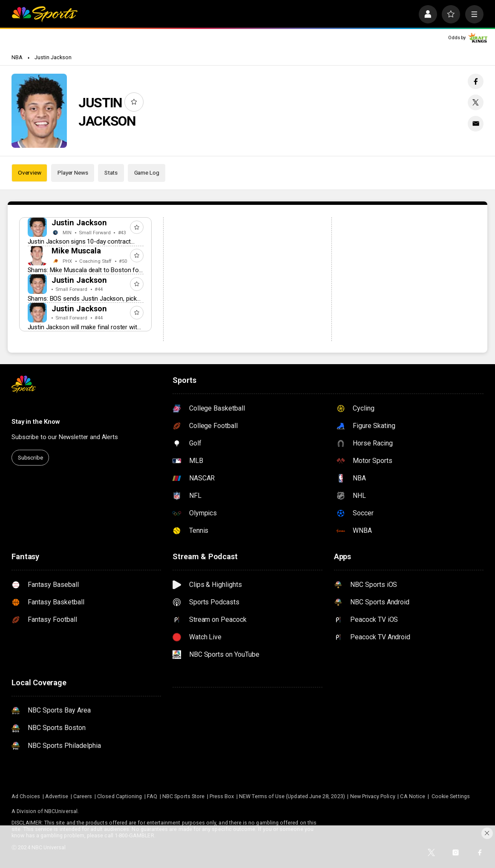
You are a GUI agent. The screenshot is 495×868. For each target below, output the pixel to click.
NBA (17, 57)
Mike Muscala (76, 251)
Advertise (57, 796)
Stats (111, 172)
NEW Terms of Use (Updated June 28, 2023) (292, 796)
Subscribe (30, 457)
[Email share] (475, 124)
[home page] (44, 14)
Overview (30, 172)
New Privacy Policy (373, 796)
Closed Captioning (119, 796)
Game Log (147, 172)
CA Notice (413, 796)
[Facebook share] (475, 81)
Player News (73, 172)
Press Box (222, 796)
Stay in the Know (36, 422)
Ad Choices (26, 796)
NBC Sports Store (183, 796)
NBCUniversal (61, 811)
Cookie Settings (451, 796)
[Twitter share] (475, 102)
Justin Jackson (53, 57)
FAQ (152, 796)
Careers (83, 796)
